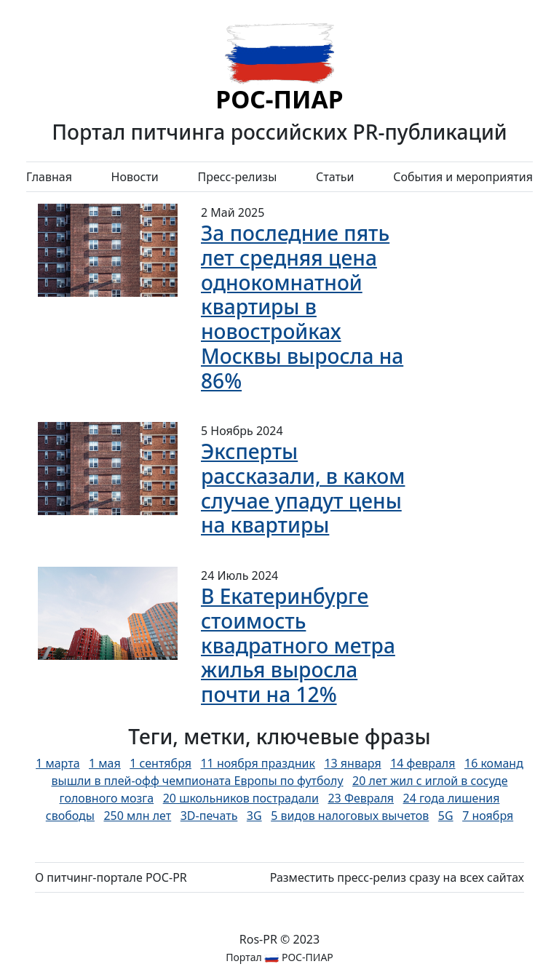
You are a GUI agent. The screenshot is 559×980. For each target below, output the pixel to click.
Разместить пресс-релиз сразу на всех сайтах (397, 877)
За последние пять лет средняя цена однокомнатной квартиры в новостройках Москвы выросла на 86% (302, 306)
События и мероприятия (463, 177)
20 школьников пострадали (241, 798)
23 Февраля (361, 798)
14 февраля (423, 763)
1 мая (105, 763)
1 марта (58, 763)
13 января (352, 763)
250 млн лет (137, 816)
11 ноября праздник (257, 763)
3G (254, 816)
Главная (49, 177)
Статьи (335, 177)
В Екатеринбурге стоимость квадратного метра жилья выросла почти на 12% (298, 645)
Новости (135, 177)
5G (446, 816)
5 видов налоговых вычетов (350, 816)
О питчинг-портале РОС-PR (111, 877)
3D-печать (209, 816)
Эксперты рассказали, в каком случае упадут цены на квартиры (303, 488)
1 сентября (160, 763)
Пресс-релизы (237, 177)
